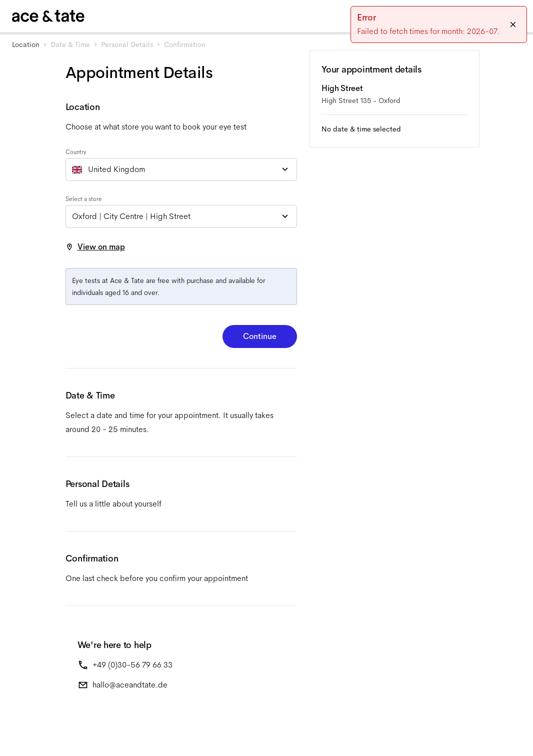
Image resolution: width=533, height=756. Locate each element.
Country (76, 152)
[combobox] (181, 169)
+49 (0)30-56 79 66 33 (132, 665)
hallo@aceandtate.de (130, 685)
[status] (439, 24)
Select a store (84, 199)
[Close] (513, 24)
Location (26, 44)
